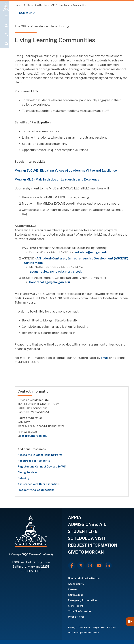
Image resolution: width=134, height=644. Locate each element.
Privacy (72, 627)
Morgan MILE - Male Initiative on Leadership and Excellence (57, 180)
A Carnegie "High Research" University (31, 554)
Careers (73, 589)
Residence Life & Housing (36, 5)
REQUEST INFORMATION (93, 545)
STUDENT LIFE (83, 531)
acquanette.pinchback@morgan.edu (56, 272)
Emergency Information (82, 600)
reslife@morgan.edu (34, 436)
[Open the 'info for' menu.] (5, 30)
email (105, 358)
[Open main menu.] (5, 20)
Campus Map (76, 595)
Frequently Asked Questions (36, 490)
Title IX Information (80, 611)
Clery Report (76, 606)
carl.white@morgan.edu (90, 252)
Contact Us (85, 627)
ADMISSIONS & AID (87, 524)
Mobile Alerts (76, 617)
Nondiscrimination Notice (84, 578)
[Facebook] (72, 566)
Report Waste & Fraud (105, 627)
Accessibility (76, 584)
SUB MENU (25, 13)
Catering (23, 478)
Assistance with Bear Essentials (39, 484)
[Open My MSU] (5, 48)
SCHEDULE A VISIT (87, 538)
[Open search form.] (5, 39)
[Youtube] (99, 566)
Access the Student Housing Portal (40, 455)
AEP (53, 5)
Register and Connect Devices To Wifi (42, 466)
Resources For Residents (34, 461)
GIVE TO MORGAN (86, 552)
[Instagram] (90, 566)
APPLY (75, 517)
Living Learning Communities (72, 5)
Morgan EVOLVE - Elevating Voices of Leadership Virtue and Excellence (66, 171)
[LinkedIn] (108, 566)
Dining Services (28, 472)
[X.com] (81, 566)
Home (18, 5)
